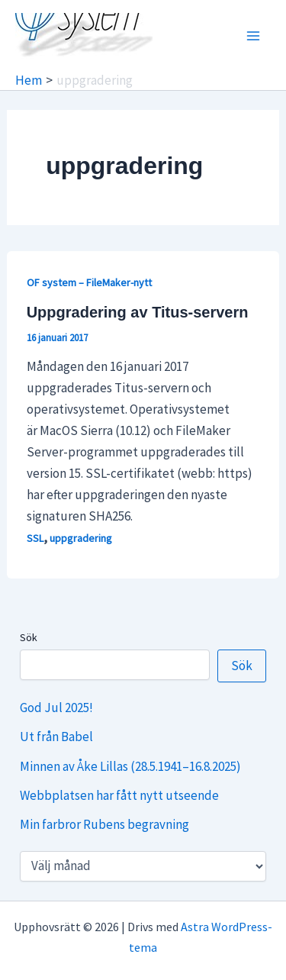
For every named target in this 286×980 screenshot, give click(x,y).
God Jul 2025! (56, 708)
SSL (35, 538)
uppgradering (81, 538)
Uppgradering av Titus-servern (138, 312)
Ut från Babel (56, 737)
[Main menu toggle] (254, 36)
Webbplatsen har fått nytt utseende (119, 795)
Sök (29, 637)
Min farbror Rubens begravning (104, 824)
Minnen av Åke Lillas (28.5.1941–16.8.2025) (130, 766)
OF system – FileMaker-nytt (89, 282)
